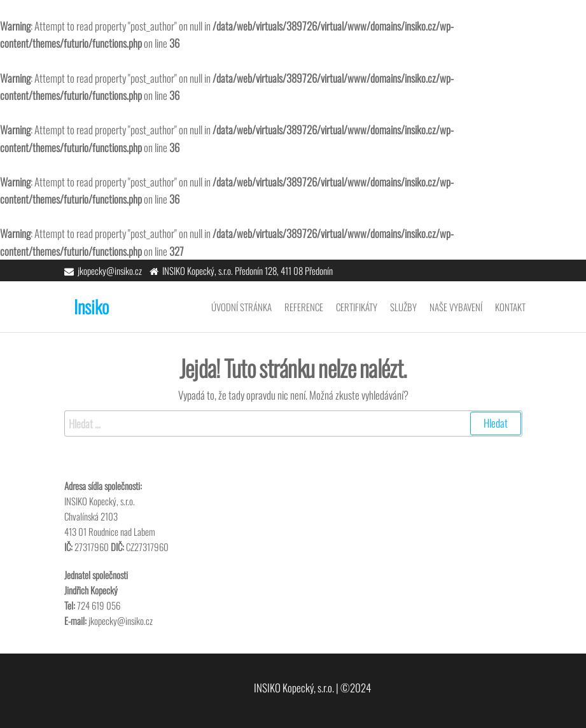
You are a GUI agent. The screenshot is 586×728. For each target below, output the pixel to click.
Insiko (91, 306)
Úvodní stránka (241, 307)
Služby (403, 307)
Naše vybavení (456, 307)
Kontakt (510, 307)
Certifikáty (357, 307)
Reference (304, 307)
